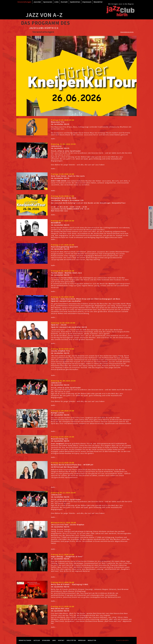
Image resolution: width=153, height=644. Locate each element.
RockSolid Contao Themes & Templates (133, 641)
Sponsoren (48, 2)
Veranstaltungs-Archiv (127, 32)
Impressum (87, 2)
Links (56, 2)
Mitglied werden (151, 224)
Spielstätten (75, 2)
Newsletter (98, 2)
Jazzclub (37, 2)
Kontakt (64, 2)
